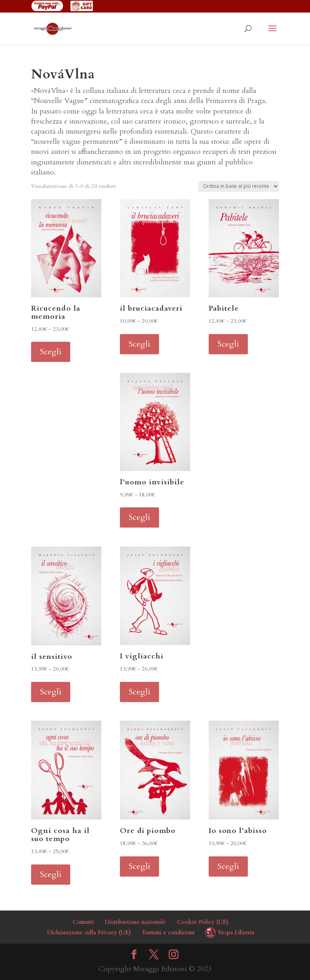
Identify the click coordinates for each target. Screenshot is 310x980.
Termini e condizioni (168, 933)
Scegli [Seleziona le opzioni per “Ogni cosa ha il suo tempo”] (51, 874)
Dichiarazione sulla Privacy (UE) (89, 933)
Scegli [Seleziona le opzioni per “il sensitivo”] (51, 692)
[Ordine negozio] (239, 186)
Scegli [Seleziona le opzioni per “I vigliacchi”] (139, 692)
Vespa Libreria (236, 933)
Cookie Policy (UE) (203, 922)
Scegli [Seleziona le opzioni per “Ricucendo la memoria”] (51, 352)
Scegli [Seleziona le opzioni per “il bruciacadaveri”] (139, 344)
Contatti (83, 922)
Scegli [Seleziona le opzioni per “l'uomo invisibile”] (139, 517)
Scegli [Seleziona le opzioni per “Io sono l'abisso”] (228, 866)
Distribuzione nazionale (135, 922)
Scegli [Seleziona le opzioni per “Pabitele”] (228, 344)
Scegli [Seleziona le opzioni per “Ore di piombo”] (139, 866)
